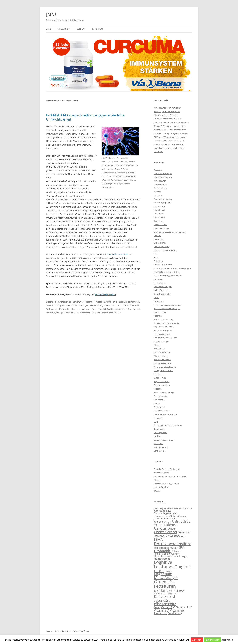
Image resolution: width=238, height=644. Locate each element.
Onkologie (159, 374)
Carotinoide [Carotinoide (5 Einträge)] (165, 528)
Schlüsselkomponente (85, 313)
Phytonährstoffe (161, 381)
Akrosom (62, 309)
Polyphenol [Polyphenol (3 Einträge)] (161, 593)
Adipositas (159, 170)
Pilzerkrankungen (162, 385)
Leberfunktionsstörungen (166, 338)
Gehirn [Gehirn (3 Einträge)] (175, 554)
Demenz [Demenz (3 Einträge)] (159, 536)
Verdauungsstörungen (164, 440)
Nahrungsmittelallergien (165, 367)
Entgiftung (159, 261)
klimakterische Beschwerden (167, 323)
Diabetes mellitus (162, 246)
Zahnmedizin (160, 451)
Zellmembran (115, 313)
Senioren (158, 418)
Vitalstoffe (122, 305)
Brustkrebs (159, 214)
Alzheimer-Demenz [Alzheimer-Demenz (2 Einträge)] (161, 516)
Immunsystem (161, 312)
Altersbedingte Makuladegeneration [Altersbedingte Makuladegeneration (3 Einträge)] (166, 512)
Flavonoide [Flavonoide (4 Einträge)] (162, 551)
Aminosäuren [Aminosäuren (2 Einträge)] (181, 516)
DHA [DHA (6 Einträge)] (158, 540)
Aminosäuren (160, 181)
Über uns (81, 29)
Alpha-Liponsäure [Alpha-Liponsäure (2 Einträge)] (179, 509)
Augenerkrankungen (163, 199)
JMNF (51, 15)
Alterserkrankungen (163, 173)
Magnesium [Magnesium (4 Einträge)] (163, 574)
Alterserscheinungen (163, 177)
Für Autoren (64, 29)
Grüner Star (159, 301)
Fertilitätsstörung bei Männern (126, 302)
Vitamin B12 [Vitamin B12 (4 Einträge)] (182, 607)
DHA (69, 309)
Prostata (158, 389)
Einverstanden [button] (213, 640)
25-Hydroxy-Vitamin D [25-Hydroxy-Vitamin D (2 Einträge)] (163, 509)
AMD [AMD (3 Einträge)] (172, 516)
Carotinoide (159, 217)
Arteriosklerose (161, 188)
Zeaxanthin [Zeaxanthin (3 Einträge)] (161, 613)
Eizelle (94, 309)
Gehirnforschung (54, 305)
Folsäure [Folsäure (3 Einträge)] (176, 551)
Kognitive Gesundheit (164, 327)
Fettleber (158, 279)
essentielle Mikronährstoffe (98, 302)
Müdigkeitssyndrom (163, 363)
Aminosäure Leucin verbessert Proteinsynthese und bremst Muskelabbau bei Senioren (168, 111)
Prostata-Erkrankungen (164, 392)
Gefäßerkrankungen (163, 287)
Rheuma (158, 403)
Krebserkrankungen (163, 330)
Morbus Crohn (161, 356)
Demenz (158, 235)
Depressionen (160, 243)
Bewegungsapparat (163, 203)
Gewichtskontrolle (162, 294)
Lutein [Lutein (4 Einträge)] (159, 571)
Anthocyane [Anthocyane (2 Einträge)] (159, 519)
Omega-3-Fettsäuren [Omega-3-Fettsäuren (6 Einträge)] (165, 584)
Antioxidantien (161, 184)
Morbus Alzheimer (162, 352)
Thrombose (159, 429)
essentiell (102, 309)
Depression (159, 239)
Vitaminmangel (161, 447)
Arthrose (158, 195)
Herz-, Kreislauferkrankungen (75, 305)
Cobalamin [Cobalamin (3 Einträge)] (184, 532)
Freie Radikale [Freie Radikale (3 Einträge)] (162, 554)
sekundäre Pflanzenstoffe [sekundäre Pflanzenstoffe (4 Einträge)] (165, 602)
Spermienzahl (102, 313)
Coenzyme (159, 221)
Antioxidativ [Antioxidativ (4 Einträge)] (181, 521)
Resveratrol (159, 400)
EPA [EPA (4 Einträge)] (181, 547)
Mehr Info (227, 640)
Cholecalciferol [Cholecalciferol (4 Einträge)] (165, 532)
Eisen (156, 254)
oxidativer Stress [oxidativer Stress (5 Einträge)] (169, 590)
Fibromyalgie (160, 283)
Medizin (93, 305)
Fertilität (111, 309)
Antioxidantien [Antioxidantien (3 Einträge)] (162, 522)
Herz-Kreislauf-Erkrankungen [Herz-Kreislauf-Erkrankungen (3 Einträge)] (171, 556)
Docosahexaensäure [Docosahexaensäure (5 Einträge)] (173, 544)
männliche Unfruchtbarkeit (128, 309)
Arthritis (158, 192)
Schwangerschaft (162, 411)
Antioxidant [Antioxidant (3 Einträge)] (171, 518)
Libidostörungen (161, 341)
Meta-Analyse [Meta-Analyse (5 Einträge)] (166, 577)
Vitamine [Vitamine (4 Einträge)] (177, 610)
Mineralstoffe (160, 349)
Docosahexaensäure (118, 254)
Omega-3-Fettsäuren (107, 305)
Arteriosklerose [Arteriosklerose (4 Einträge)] (166, 525)
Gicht (156, 298)
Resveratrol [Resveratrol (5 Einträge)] (164, 597)
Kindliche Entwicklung (164, 319)
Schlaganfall (159, 407)
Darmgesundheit (161, 228)
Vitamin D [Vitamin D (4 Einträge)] (162, 610)
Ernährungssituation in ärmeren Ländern (172, 268)
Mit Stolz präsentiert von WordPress (74, 631)
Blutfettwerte (160, 210)
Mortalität (51, 313)
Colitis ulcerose (161, 225)
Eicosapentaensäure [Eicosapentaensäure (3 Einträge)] (166, 548)
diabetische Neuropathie (165, 250)
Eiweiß (157, 257)
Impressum (98, 29)
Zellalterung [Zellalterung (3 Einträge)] (175, 613)
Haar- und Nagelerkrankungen (168, 305)
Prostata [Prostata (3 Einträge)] (173, 593)
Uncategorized (160, 433)
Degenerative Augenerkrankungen (169, 232)
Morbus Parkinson (162, 360)
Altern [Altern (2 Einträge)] (189, 509)
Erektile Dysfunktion (163, 265)
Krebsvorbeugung (162, 334)
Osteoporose (160, 378)
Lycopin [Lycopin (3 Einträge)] (169, 571)
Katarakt (158, 316)
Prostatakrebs (160, 396)
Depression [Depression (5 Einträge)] (175, 535)
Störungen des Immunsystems (168, 425)
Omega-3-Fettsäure (65, 313)
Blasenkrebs (159, 206)
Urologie (158, 436)
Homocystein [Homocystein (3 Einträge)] (162, 559)
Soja (156, 422)
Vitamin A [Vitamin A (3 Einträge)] (167, 607)
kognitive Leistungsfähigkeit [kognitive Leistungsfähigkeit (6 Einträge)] (172, 564)
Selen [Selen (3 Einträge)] (157, 607)
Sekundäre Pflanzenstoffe (166, 414)
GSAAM (157, 491)
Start (49, 29)
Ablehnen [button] (197, 640)
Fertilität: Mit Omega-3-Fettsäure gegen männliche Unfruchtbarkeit (85, 117)
